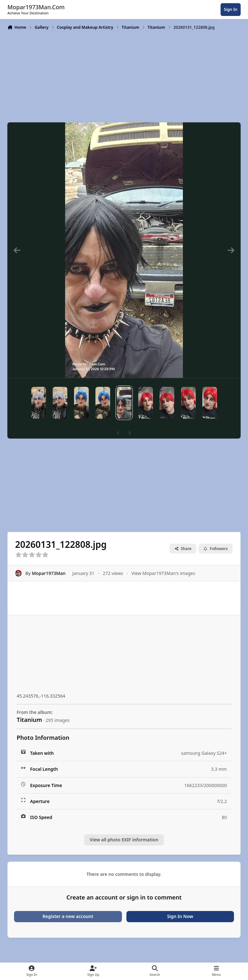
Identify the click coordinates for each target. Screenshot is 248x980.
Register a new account (68, 916)
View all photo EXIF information (124, 840)
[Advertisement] (124, 76)
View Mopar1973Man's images (163, 573)
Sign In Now (180, 916)
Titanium (29, 720)
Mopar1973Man (49, 573)
